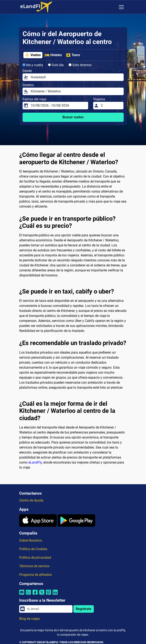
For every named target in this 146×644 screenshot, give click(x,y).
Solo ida (56, 65)
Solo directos (80, 65)
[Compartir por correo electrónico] (22, 595)
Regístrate (84, 609)
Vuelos (33, 55)
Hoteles (53, 55)
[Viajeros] (111, 106)
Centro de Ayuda (31, 500)
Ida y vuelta (33, 65)
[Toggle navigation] (121, 7)
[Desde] (76, 77)
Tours (73, 55)
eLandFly (35, 462)
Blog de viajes (29, 619)
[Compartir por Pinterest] (48, 595)
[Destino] (76, 91)
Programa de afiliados (36, 575)
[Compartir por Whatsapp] (28, 595)
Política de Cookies (33, 549)
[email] (48, 609)
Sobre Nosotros (31, 540)
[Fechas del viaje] (58, 106)
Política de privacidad (35, 558)
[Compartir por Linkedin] (55, 595)
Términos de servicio (34, 566)
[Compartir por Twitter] (42, 595)
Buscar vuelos (73, 117)
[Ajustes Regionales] (113, 7)
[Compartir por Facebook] (35, 595)
